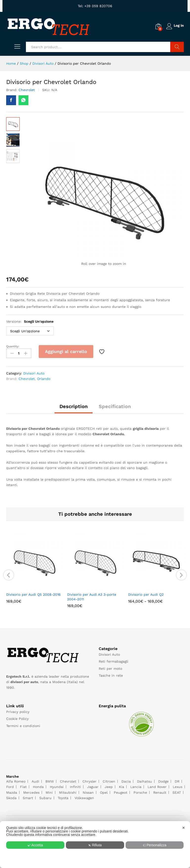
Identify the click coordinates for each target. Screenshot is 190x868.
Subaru (45, 797)
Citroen (109, 780)
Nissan (88, 791)
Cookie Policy (17, 718)
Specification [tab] (115, 405)
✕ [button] (184, 828)
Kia (122, 786)
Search (177, 47)
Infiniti (75, 786)
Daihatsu (144, 780)
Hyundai (57, 786)
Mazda (12, 791)
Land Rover (157, 786)
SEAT (177, 791)
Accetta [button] (35, 845)
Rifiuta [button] (95, 845)
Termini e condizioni (23, 725)
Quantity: (13, 346)
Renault (160, 791)
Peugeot (121, 791)
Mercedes (31, 791)
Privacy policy (18, 711)
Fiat (23, 786)
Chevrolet (27, 90)
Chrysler (89, 780)
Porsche (140, 791)
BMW (50, 780)
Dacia (126, 780)
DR (177, 780)
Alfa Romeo (16, 780)
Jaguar (93, 786)
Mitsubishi (68, 791)
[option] (34, 571)
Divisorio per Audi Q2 (146, 593)
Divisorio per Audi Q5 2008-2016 (33, 593)
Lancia (136, 786)
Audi (35, 780)
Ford (10, 786)
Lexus (178, 786)
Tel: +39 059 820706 (95, 6)
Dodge (163, 780)
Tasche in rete (111, 674)
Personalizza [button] (155, 845)
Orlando (44, 378)
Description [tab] (74, 405)
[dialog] (95, 845)
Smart (28, 797)
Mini (49, 791)
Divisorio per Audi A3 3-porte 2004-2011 (92, 596)
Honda (38, 786)
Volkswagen (84, 797)
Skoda (11, 797)
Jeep (109, 786)
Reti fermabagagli (114, 660)
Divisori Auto (34, 372)
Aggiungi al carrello (66, 351)
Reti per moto (110, 667)
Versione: (30, 321)
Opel (104, 791)
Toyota (63, 797)
